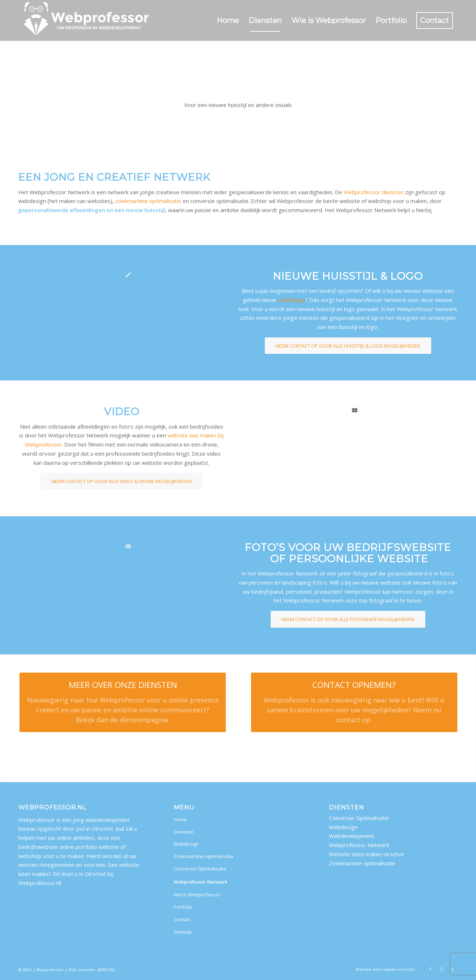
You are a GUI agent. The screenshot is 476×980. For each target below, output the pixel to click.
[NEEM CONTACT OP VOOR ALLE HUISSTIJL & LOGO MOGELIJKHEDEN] (348, 346)
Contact (182, 919)
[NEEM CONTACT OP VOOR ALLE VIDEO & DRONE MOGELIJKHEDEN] (121, 481)
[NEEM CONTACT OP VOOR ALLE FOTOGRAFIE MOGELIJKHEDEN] (348, 619)
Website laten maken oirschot (366, 854)
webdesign (291, 300)
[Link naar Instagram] (441, 969)
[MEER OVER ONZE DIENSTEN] (115, 703)
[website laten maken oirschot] (87, 20)
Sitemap (183, 932)
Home (180, 819)
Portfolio (183, 907)
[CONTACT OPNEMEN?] (367, 703)
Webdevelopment (352, 836)
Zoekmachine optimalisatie (204, 856)
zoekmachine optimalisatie (148, 201)
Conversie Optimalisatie (200, 869)
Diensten (184, 832)
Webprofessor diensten (374, 192)
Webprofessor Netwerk (200, 882)
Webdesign (186, 844)
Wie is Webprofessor (197, 895)
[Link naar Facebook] (430, 969)
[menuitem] (228, 20)
